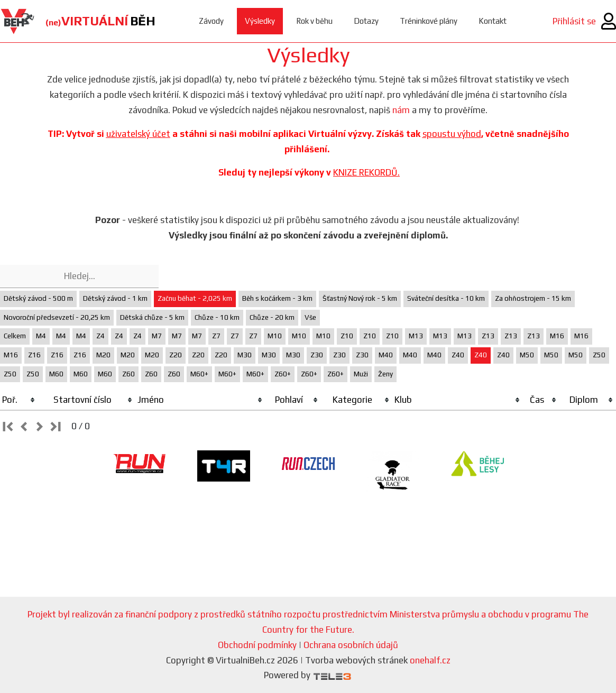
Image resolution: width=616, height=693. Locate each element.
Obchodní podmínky (257, 645)
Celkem (15, 336)
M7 (157, 336)
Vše (310, 317)
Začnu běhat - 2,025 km (195, 298)
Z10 (347, 336)
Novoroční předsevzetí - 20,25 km (57, 317)
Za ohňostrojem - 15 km (533, 298)
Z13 (488, 336)
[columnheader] (19, 400)
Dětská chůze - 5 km (152, 317)
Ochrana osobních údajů (351, 645)
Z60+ (283, 374)
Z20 (176, 355)
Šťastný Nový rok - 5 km (360, 298)
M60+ (199, 374)
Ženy (385, 374)
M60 (56, 374)
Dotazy (366, 21)
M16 (557, 336)
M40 (386, 355)
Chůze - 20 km (272, 317)
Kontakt (493, 21)
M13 (416, 336)
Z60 (128, 374)
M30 (245, 355)
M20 (103, 355)
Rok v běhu (314, 21)
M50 (527, 355)
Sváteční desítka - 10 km (446, 298)
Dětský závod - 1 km (115, 298)
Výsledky (260, 21)
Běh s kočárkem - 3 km (277, 298)
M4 (41, 336)
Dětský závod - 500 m (38, 298)
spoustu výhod (452, 134)
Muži (361, 374)
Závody (211, 21)
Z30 (317, 355)
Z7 (216, 336)
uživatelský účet (138, 134)
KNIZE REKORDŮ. (366, 172)
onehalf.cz (430, 660)
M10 (275, 336)
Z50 (599, 355)
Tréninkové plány (429, 21)
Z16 (34, 355)
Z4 (100, 336)
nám (401, 110)
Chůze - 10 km (217, 317)
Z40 (458, 355)
